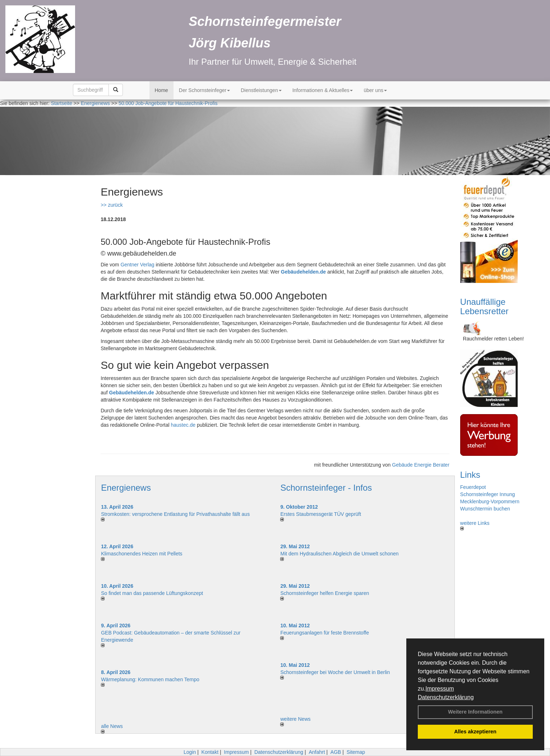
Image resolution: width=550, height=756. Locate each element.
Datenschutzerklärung (446, 697)
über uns (375, 90)
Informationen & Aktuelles (323, 90)
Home (161, 90)
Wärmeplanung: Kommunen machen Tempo (150, 679)
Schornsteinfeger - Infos (326, 488)
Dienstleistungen (261, 90)
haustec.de (183, 425)
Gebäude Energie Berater (421, 465)
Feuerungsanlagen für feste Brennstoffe (324, 633)
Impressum (440, 689)
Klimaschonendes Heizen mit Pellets (142, 554)
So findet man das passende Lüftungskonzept (152, 593)
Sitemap (356, 752)
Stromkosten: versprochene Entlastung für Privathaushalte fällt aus (175, 514)
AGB (336, 752)
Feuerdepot (473, 487)
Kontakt (210, 752)
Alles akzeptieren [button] (475, 732)
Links (470, 475)
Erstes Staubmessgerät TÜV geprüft (321, 514)
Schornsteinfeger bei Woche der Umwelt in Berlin (335, 672)
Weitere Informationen (475, 712)
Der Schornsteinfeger (204, 90)
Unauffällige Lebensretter (484, 306)
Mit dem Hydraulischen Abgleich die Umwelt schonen (339, 554)
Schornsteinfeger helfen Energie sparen (325, 593)
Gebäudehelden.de (303, 272)
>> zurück (112, 205)
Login (190, 752)
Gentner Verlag (137, 265)
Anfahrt (317, 752)
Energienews (126, 488)
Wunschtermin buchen (485, 509)
